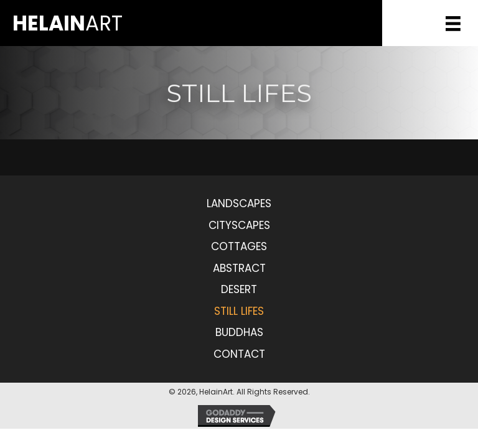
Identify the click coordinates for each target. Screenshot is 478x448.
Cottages (239, 246)
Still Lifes (239, 311)
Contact (239, 354)
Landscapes (239, 203)
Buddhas (239, 332)
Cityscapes (239, 225)
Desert (239, 289)
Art (68, 23)
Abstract (239, 268)
